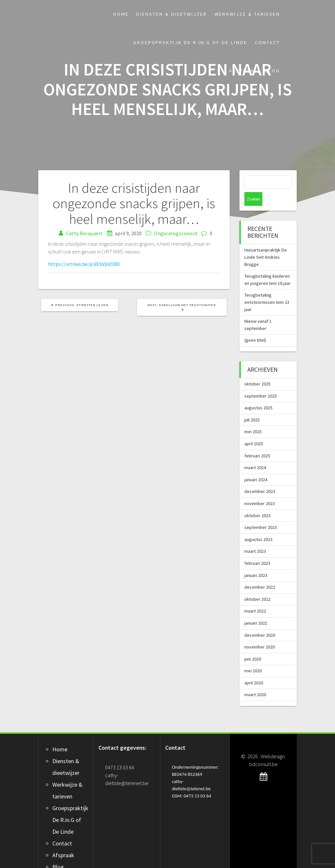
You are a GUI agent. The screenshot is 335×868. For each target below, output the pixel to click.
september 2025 (261, 382)
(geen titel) (255, 326)
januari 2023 (256, 562)
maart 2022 (255, 597)
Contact (267, 42)
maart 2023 (255, 537)
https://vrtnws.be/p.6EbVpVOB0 (84, 264)
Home (121, 14)
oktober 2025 (257, 370)
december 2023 (260, 478)
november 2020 (260, 633)
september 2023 (261, 514)
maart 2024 (255, 454)
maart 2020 (255, 681)
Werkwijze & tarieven (247, 14)
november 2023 (260, 490)
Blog (273, 71)
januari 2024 (256, 466)
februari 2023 (257, 549)
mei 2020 (253, 657)
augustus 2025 (258, 394)
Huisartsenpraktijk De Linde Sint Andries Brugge (266, 243)
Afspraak (243, 71)
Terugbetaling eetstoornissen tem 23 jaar (267, 288)
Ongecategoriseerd (175, 233)
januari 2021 (256, 609)
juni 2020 (253, 645)
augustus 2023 (258, 526)
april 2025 (254, 430)
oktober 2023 (257, 502)
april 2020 (254, 669)
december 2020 (260, 621)
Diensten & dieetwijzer (172, 14)
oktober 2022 (257, 585)
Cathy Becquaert (84, 233)
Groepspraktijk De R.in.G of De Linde (190, 42)
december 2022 (260, 573)
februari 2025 (257, 442)
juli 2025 (252, 406)
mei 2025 (253, 418)
